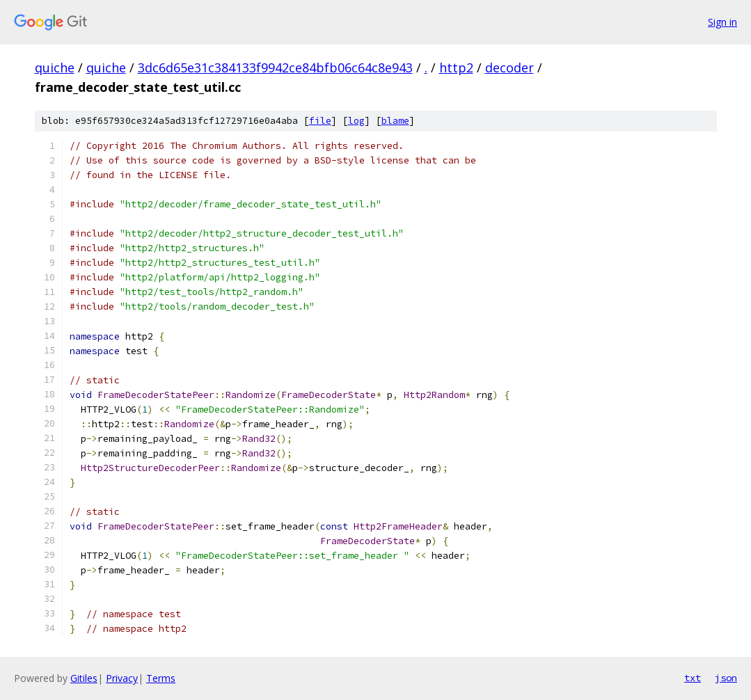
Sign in (722, 22)
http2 (456, 67)
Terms (161, 678)
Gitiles (84, 678)
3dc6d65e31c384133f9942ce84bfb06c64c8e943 (275, 67)
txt (693, 678)
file (320, 121)
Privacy (122, 678)
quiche (55, 67)
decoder (509, 67)
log (356, 121)
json (726, 678)
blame (395, 121)
